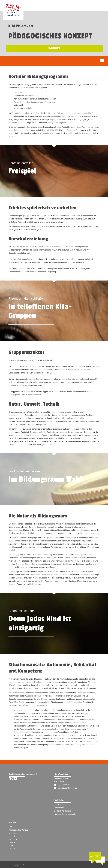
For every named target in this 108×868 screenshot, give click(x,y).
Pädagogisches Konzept (18, 830)
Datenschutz (59, 808)
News (11, 846)
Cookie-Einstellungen (63, 811)
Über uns (12, 833)
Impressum (58, 805)
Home (11, 827)
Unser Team (13, 836)
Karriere (12, 849)
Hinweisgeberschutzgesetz (65, 814)
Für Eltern (13, 839)
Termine (12, 842)
